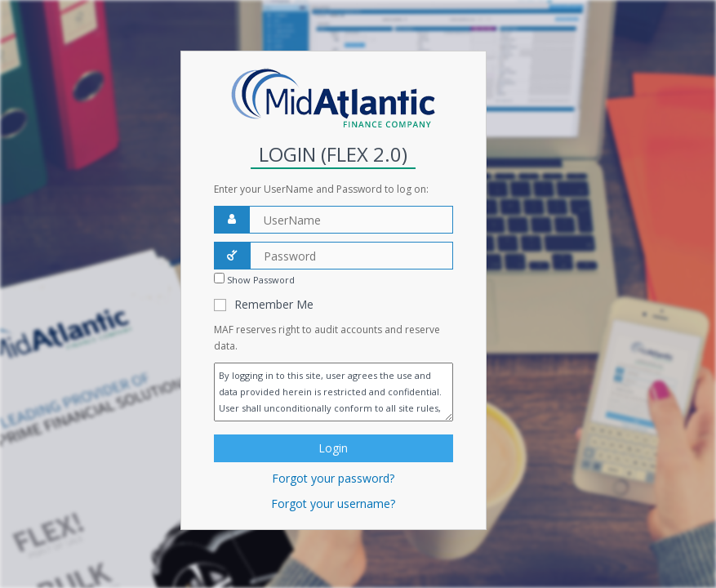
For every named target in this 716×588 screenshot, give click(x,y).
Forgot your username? (333, 503)
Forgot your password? (333, 478)
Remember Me (274, 304)
